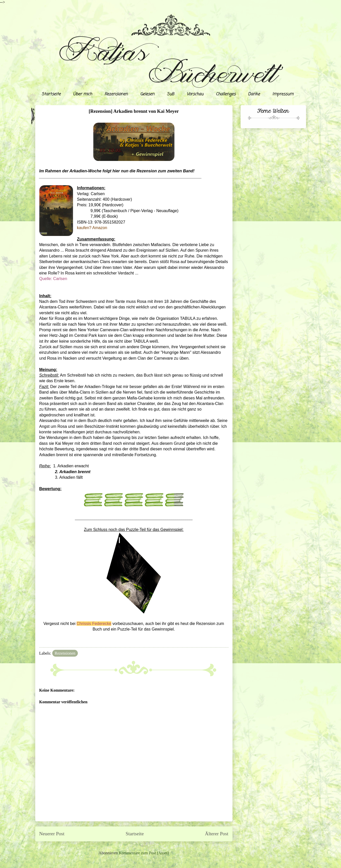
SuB (170, 94)
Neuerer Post (52, 834)
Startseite (51, 94)
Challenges (226, 94)
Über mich (83, 94)
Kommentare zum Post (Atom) (144, 853)
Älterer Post (217, 834)
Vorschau (195, 94)
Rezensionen (116, 94)
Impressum (283, 94)
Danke (254, 94)
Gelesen (147, 94)
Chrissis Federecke (94, 624)
